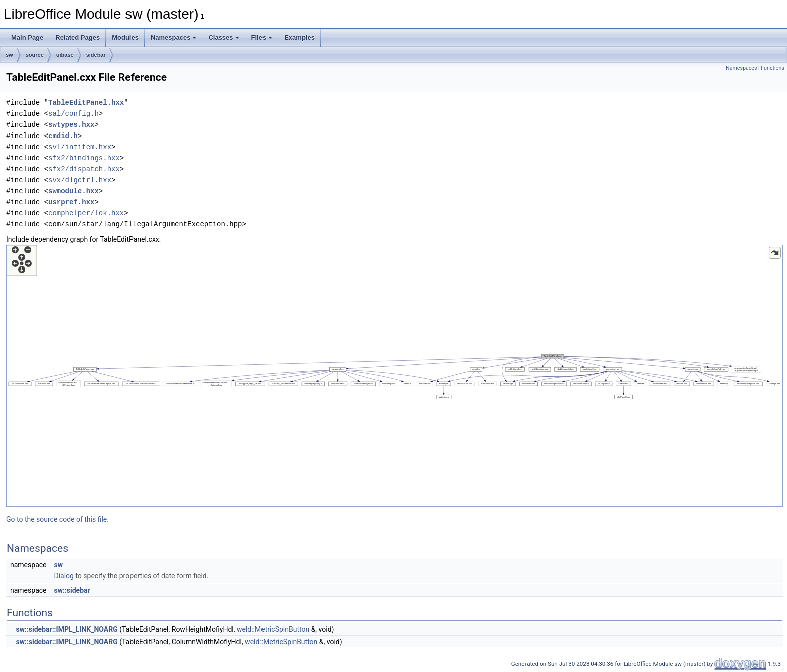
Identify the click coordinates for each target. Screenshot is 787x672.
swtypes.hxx (71, 125)
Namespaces (174, 37)
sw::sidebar (72, 590)
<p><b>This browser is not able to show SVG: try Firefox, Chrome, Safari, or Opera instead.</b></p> (395, 376)
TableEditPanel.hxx (86, 103)
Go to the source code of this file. (57, 519)
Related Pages (78, 37)
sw (9, 55)
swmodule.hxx (74, 191)
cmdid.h (63, 136)
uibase (65, 55)
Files (262, 37)
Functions (773, 68)
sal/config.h (74, 114)
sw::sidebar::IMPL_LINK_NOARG (67, 629)
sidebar (96, 55)
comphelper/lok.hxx (86, 213)
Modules (125, 37)
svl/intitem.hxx (80, 147)
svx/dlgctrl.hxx (80, 180)
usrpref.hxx (71, 202)
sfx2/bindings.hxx (84, 158)
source (35, 55)
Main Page (27, 37)
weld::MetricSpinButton (273, 629)
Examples (299, 37)
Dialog (63, 576)
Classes (224, 37)
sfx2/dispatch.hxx (84, 169)
